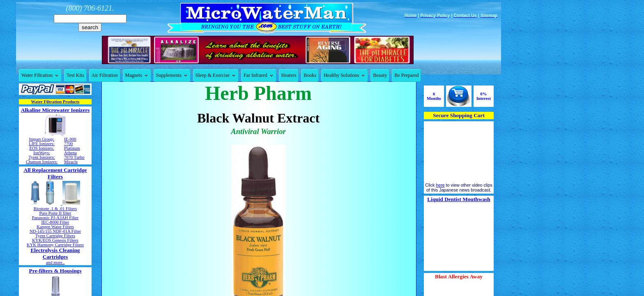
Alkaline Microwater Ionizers (55, 110)
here (440, 185)
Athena (70, 153)
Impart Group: (42, 139)
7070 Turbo (74, 157)
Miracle (71, 162)
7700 (68, 144)
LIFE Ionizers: (41, 144)
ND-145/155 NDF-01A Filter (55, 231)
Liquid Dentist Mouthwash (459, 199)
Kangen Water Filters (55, 227)
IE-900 (70, 139)
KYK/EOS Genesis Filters (55, 240)
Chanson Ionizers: (42, 162)
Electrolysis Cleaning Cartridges (55, 253)
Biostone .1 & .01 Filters (55, 209)
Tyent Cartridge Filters (55, 236)
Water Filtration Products (55, 102)
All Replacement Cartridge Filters (55, 173)
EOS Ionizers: (41, 148)
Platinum (72, 148)
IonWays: (42, 153)
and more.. (55, 262)
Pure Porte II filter (55, 213)
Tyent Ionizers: (41, 157)
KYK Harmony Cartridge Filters (55, 245)
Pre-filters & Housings (55, 271)
